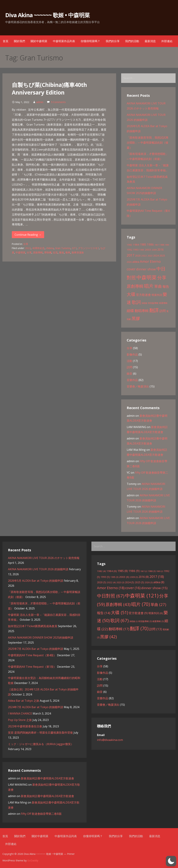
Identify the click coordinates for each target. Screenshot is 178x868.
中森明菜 (21, 252)
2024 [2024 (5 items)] (156, 256)
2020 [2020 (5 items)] (138, 256)
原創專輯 (38, 252)
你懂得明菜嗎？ (90, 41)
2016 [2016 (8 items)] (160, 250)
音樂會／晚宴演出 (138, 386)
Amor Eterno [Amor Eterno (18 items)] (150, 261)
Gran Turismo (63, 248)
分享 (26, 244)
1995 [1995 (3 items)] (142, 250)
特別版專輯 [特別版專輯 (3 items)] (153, 303)
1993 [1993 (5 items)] (136, 250)
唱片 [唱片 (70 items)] (149, 286)
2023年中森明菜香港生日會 (25, 726)
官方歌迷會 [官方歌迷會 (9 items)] (143, 295)
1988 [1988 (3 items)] (162, 245)
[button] (171, 861)
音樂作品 (132, 380)
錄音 (130, 374)
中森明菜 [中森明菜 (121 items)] (147, 277)
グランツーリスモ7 (88, 248)
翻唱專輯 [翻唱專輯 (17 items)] (142, 311)
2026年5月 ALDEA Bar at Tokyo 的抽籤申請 (36, 581)
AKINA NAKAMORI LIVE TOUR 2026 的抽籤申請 (38, 569)
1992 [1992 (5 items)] (130, 250)
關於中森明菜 (39, 41)
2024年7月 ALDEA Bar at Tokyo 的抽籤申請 (36, 707)
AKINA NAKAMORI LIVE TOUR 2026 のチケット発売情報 (44, 558)
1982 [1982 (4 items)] (130, 245)
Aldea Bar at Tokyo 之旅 (24, 701)
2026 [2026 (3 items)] (129, 262)
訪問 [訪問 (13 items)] (163, 311)
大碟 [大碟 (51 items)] (131, 294)
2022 (28, 248)
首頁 (6, 41)
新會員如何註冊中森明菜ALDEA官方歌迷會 (47, 778)
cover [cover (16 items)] (131, 269)
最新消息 (150, 41)
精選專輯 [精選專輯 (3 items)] (163, 303)
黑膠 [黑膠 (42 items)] (136, 318)
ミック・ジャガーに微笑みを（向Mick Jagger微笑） (41, 744)
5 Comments (58, 102)
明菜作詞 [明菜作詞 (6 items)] (157, 295)
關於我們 (19, 41)
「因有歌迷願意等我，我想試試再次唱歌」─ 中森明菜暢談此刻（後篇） (148, 143)
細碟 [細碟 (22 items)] (130, 311)
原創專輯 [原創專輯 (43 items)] (135, 286)
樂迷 (62, 252)
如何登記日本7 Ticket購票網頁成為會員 (33, 626)
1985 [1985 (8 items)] (143, 245)
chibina (50, 248)
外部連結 (167, 41)
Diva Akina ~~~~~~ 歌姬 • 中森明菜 (47, 15)
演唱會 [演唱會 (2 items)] (144, 303)
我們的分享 (113, 41)
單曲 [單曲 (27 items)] (158, 286)
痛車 (68, 252)
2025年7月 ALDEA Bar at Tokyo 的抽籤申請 (36, 649)
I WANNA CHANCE (20, 713)
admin (40, 102)
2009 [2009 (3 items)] (154, 250)
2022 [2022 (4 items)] (144, 256)
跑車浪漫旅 (78, 252)
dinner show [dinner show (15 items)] (146, 269)
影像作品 (132, 354)
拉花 (55, 252)
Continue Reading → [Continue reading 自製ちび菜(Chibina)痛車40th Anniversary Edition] (28, 235)
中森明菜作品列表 (64, 41)
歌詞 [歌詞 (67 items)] (136, 302)
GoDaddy (33, 860)
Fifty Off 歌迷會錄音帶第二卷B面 (41, 814)
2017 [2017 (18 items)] (131, 255)
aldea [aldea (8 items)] (136, 262)
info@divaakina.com (110, 740)
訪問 (130, 367)
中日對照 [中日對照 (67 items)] (111, 596)
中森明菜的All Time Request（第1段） (32, 667)
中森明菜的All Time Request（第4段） (32, 655)
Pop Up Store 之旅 (20, 720)
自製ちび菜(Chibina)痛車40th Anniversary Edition (49, 89)
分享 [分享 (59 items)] (162, 277)
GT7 (74, 248)
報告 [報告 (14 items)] (166, 287)
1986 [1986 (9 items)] (150, 244)
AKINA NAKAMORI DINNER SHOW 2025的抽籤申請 (41, 638)
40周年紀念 (38, 248)
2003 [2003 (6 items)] (148, 250)
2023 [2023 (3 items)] (150, 256)
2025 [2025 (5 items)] (162, 256)
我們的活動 (132, 41)
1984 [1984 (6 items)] (136, 245)
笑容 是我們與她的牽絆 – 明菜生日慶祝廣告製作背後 (40, 733)
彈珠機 (48, 252)
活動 (130, 361)
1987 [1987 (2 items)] (157, 245)
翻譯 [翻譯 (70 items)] (154, 310)
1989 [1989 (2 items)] (167, 245)
